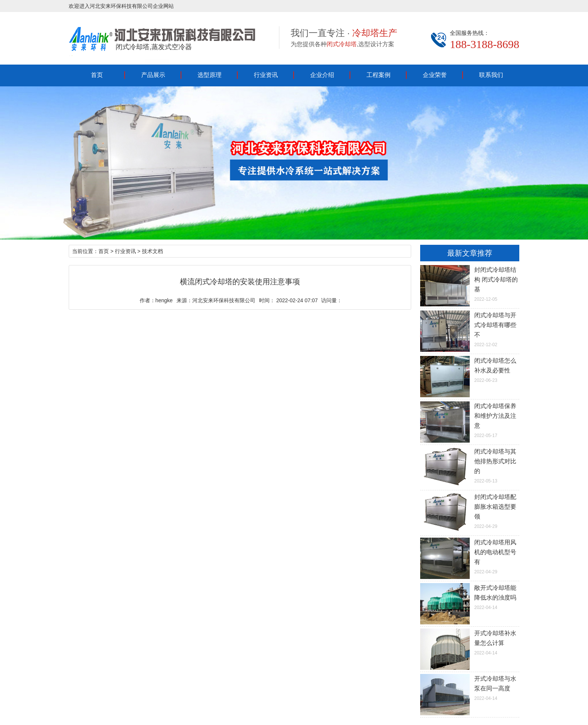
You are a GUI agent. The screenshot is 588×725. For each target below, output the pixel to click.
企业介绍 (322, 75)
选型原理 (210, 75)
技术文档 (152, 251)
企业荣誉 (435, 75)
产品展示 (153, 75)
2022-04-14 (470, 597)
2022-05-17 (470, 420)
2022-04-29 (470, 511)
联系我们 (491, 75)
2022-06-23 (470, 369)
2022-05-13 (470, 465)
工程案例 (378, 75)
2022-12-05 (470, 283)
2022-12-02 (470, 329)
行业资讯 (266, 75)
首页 (97, 75)
